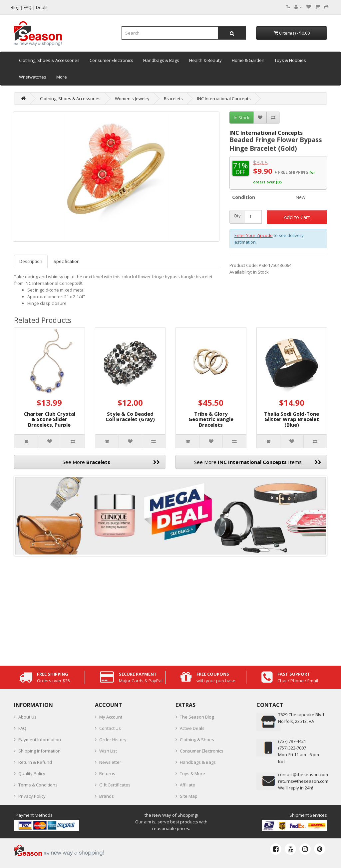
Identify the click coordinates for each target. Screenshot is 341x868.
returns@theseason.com (303, 781)
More (62, 77)
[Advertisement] (170, 609)
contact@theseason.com (303, 774)
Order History (113, 740)
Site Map (189, 796)
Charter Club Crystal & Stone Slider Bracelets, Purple (49, 419)
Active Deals (192, 728)
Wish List (108, 751)
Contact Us (110, 728)
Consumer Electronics (111, 60)
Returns (107, 773)
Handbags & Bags (161, 60)
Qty (237, 216)
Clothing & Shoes (197, 740)
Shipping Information (39, 751)
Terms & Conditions (38, 785)
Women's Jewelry (132, 99)
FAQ (22, 728)
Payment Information (40, 740)
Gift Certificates (115, 785)
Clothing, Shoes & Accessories (49, 60)
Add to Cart (297, 217)
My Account (111, 717)
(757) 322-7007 (292, 748)
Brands (107, 796)
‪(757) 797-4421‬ (292, 741)
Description (31, 261)
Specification (67, 261)
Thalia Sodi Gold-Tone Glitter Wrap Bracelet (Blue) (292, 419)
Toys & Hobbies (290, 60)
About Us (27, 717)
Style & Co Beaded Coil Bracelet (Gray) (130, 417)
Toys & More (192, 773)
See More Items (258, 462)
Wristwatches (33, 77)
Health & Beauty (205, 60)
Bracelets (173, 99)
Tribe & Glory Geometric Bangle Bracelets (211, 419)
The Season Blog (197, 717)
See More (111, 462)
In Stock (242, 117)
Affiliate (187, 785)
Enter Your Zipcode (254, 235)
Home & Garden (248, 60)
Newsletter (110, 762)
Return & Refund (35, 762)
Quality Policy (32, 773)
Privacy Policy (32, 796)
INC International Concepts (224, 99)
